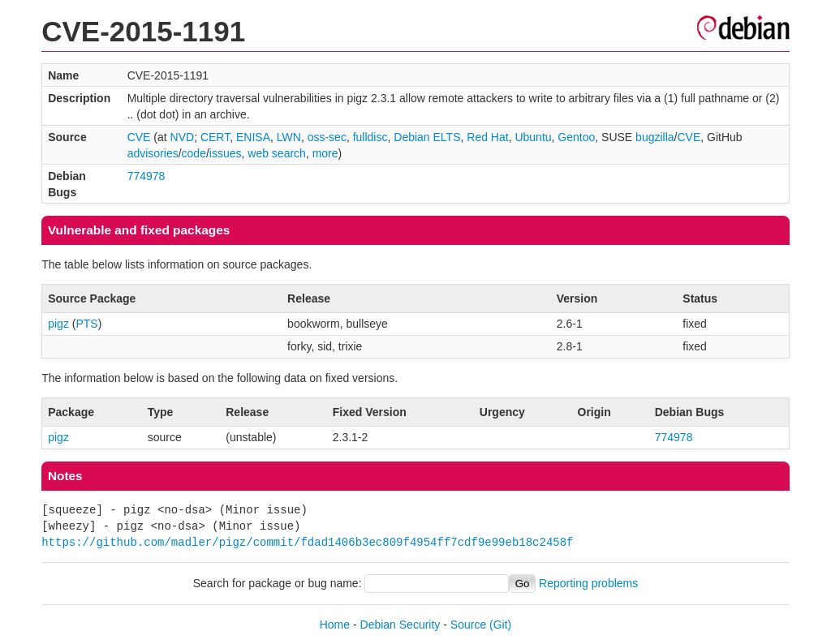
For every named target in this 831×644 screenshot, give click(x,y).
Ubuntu (533, 137)
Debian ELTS (427, 137)
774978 (146, 176)
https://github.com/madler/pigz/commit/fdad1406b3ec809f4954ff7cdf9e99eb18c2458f (307, 542)
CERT (215, 137)
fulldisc (370, 137)
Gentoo (576, 137)
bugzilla (654, 137)
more (325, 153)
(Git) (500, 625)
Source (468, 625)
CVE (139, 137)
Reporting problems (588, 583)
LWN (289, 137)
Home (335, 625)
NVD (183, 137)
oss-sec (327, 137)
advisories (153, 153)
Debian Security (400, 625)
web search (277, 153)
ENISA (253, 137)
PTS (86, 324)
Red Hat (487, 137)
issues (226, 153)
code (194, 153)
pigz (58, 324)
